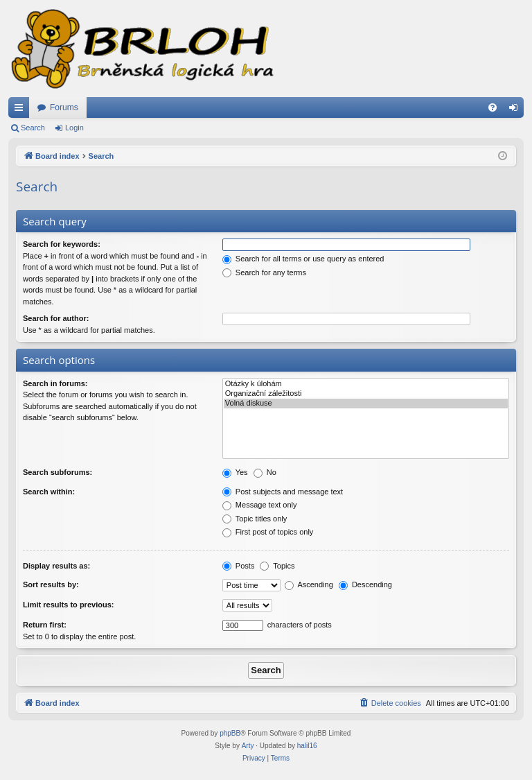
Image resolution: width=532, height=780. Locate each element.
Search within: (49, 492)
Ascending (309, 584)
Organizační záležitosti (366, 394)
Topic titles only (255, 519)
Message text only (260, 505)
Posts (239, 566)
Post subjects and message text (283, 492)
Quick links (21, 110)
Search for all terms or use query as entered (303, 259)
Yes (235, 472)
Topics (277, 566)
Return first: (45, 625)
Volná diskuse (366, 404)
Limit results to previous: (68, 605)
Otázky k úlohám (366, 384)
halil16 (307, 746)
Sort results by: (51, 584)
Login (74, 128)
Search (33, 128)
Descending (365, 584)
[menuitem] (493, 107)
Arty (248, 746)
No (265, 472)
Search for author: (56, 318)
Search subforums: (57, 472)
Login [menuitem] (516, 110)
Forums (64, 107)
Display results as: (56, 566)
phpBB (230, 733)
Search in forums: (55, 383)
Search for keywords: (62, 244)
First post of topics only (268, 532)
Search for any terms (264, 272)
